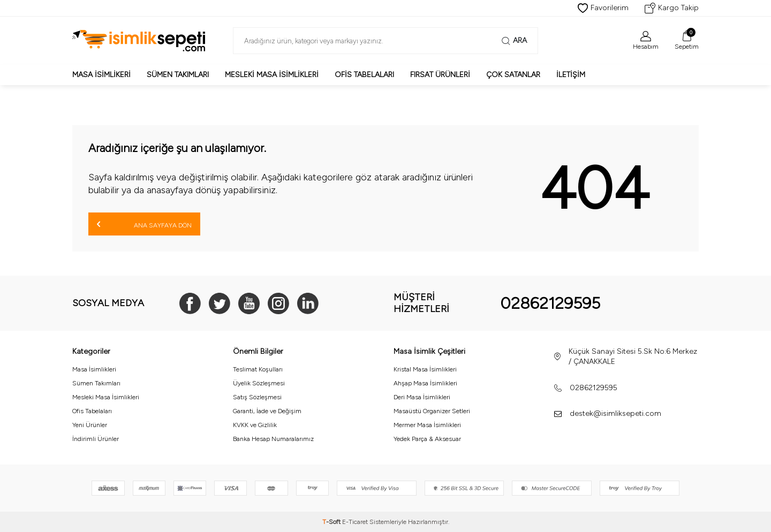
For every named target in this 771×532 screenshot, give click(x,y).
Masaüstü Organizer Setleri (432, 411)
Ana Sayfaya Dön (144, 224)
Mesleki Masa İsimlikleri (272, 75)
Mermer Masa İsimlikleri (427, 425)
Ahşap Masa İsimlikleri (425, 383)
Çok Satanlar (513, 75)
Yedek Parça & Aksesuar (427, 439)
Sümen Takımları (178, 75)
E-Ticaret (355, 522)
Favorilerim (603, 8)
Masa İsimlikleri (94, 369)
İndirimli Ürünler (96, 439)
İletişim (571, 75)
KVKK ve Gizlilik (255, 425)
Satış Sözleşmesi (257, 397)
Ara (514, 41)
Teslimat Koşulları (258, 369)
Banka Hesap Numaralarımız (273, 439)
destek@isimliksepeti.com (615, 413)
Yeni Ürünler (90, 425)
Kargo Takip (672, 8)
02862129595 (550, 303)
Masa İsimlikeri (101, 75)
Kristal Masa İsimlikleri (425, 369)
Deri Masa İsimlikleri (422, 397)
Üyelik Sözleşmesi (259, 383)
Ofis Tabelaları (364, 75)
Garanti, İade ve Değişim (267, 411)
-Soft (332, 522)
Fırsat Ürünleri (440, 75)
